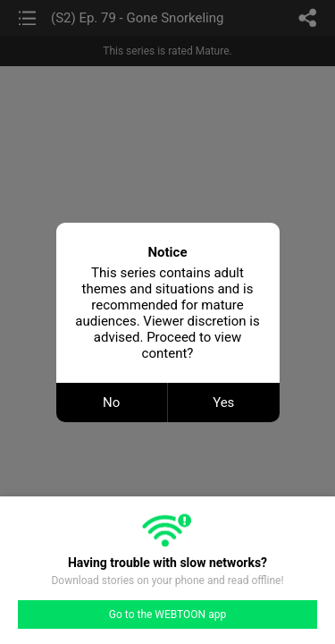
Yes (223, 402)
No (111, 402)
